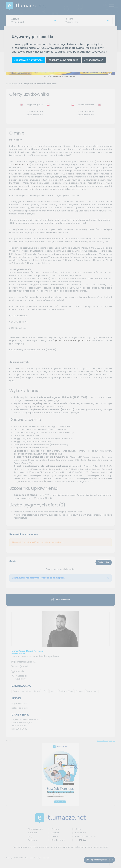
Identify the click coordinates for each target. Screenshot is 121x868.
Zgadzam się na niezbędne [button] (63, 60)
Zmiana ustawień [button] (94, 60)
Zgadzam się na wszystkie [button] (29, 60)
